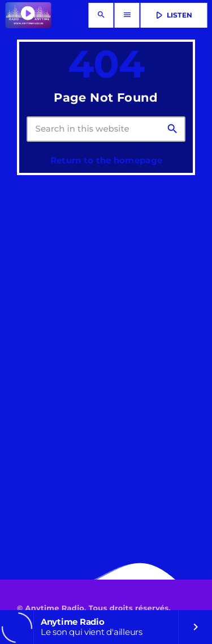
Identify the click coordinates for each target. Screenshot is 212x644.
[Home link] (28, 15)
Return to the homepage (107, 160)
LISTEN (173, 15)
